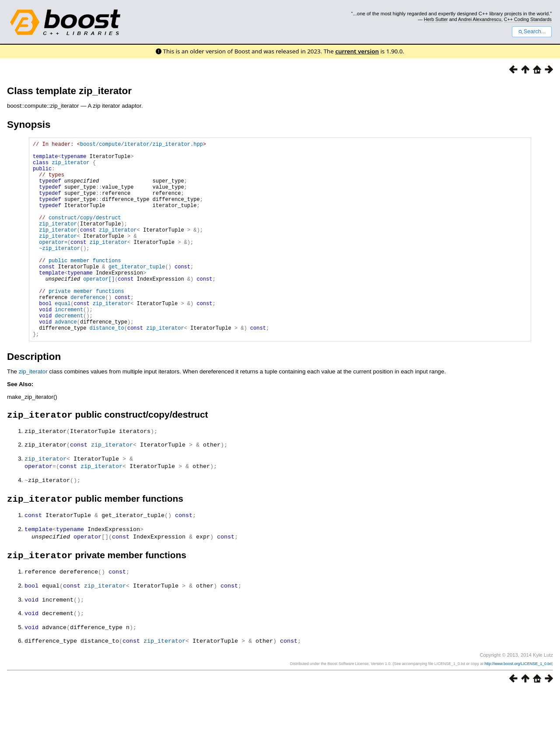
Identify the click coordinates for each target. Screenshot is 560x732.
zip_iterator (70, 167)
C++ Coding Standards (528, 19)
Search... (532, 32)
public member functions (85, 287)
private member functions (86, 324)
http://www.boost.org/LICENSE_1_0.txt (518, 704)
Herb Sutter (436, 19)
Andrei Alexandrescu (480, 19)
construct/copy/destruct (85, 234)
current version (357, 51)
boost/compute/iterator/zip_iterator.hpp (142, 145)
